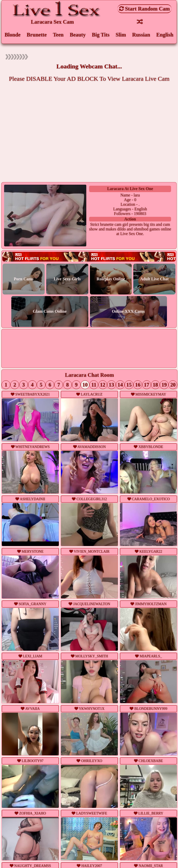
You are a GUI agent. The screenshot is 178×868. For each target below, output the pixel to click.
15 (128, 385)
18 (154, 385)
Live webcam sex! (89, 257)
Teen (58, 35)
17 (146, 385)
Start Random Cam (145, 9)
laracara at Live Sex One (130, 189)
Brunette (37, 35)
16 (137, 385)
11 (93, 385)
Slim (121, 35)
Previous (12, 217)
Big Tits (101, 35)
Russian (141, 35)
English (165, 35)
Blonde (13, 35)
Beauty (78, 35)
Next (78, 217)
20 (172, 385)
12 (102, 385)
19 (163, 385)
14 (120, 385)
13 (111, 385)
